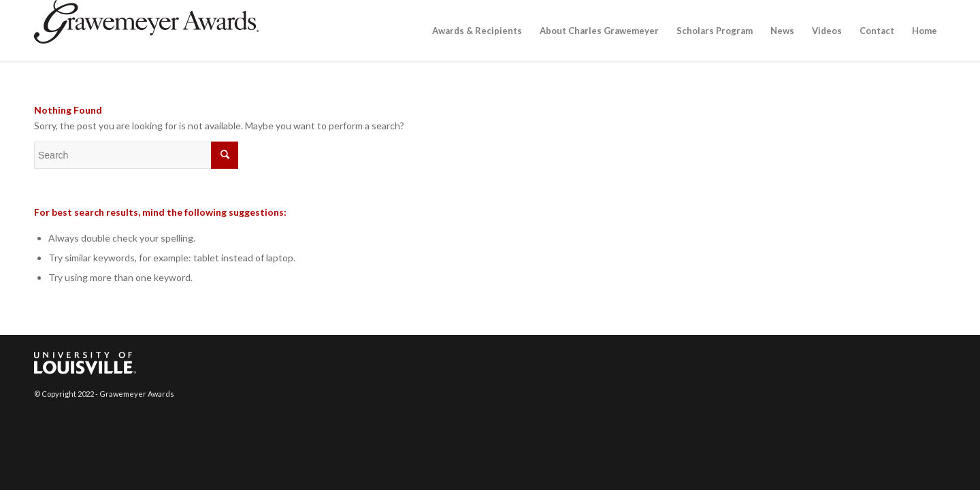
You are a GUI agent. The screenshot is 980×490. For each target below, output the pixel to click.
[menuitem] (477, 31)
